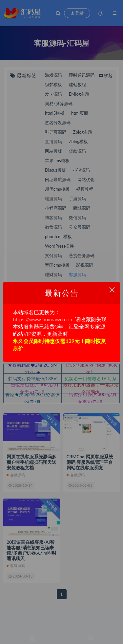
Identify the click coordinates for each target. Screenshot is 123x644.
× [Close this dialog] (112, 290)
